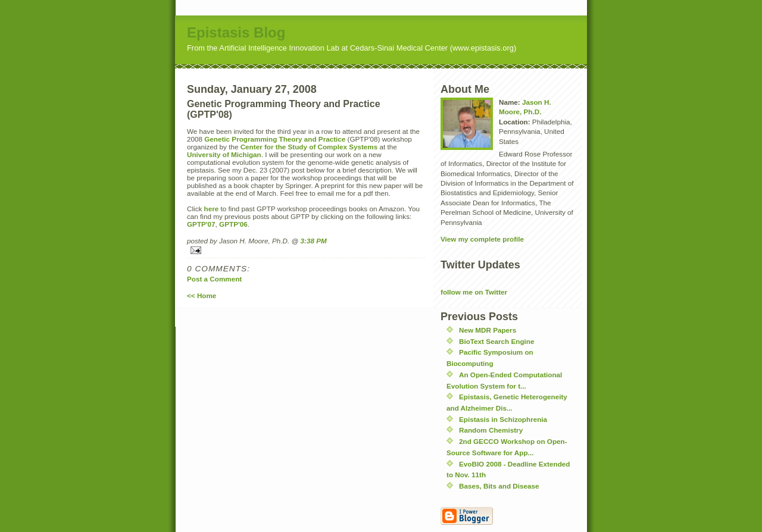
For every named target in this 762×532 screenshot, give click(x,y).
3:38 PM (314, 241)
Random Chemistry (491, 430)
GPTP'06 (233, 224)
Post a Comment (214, 279)
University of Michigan (224, 154)
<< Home (202, 295)
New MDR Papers (488, 330)
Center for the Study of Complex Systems (309, 147)
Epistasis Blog (236, 32)
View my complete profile (482, 239)
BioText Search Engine (496, 341)
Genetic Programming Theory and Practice (275, 139)
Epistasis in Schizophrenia (503, 419)
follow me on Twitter (474, 292)
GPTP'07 (201, 224)
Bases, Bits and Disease (499, 486)
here (212, 209)
